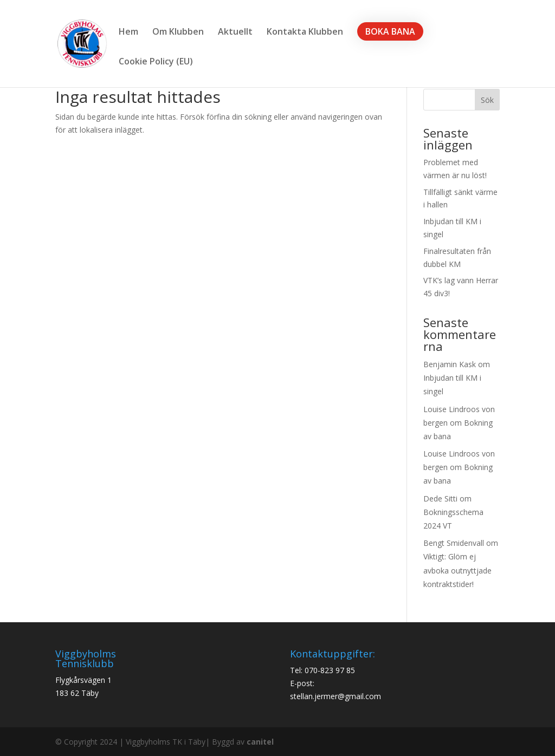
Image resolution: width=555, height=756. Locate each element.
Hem (128, 32)
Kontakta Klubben (305, 32)
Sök (487, 100)
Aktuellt (235, 32)
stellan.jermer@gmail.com (335, 696)
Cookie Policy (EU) (156, 62)
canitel (260, 742)
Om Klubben (178, 32)
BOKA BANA (390, 31)
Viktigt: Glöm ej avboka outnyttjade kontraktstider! (457, 570)
